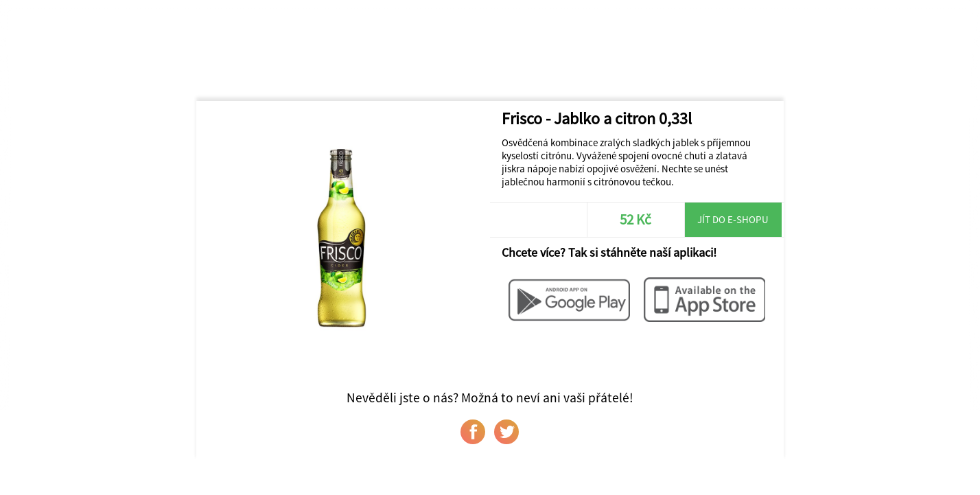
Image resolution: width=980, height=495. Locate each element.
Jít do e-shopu (733, 219)
